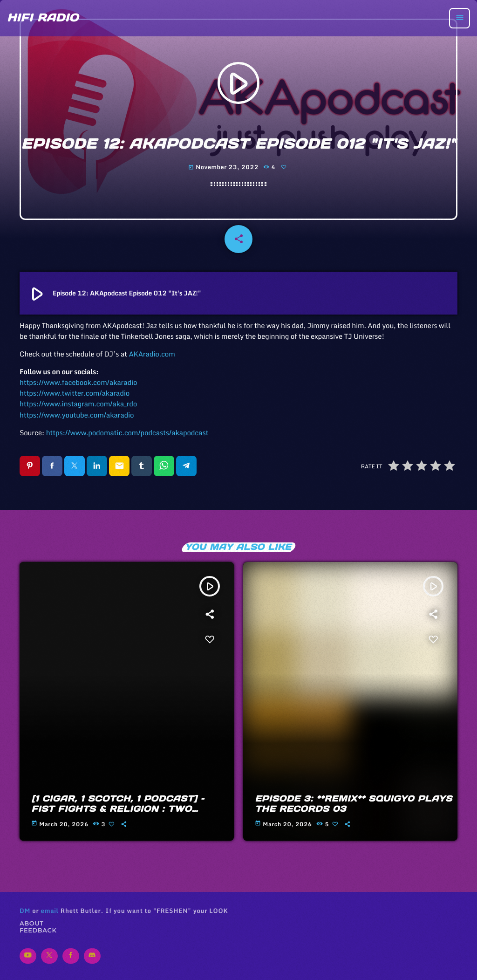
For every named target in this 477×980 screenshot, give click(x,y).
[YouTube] (28, 956)
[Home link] (43, 18)
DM (25, 911)
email (49, 911)
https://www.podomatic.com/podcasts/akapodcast (127, 433)
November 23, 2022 (224, 167)
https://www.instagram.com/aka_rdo (78, 404)
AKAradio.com (152, 354)
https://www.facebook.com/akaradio (78, 383)
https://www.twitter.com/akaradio (75, 393)
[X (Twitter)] (49, 956)
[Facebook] (71, 956)
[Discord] (92, 956)
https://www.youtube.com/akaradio (77, 415)
